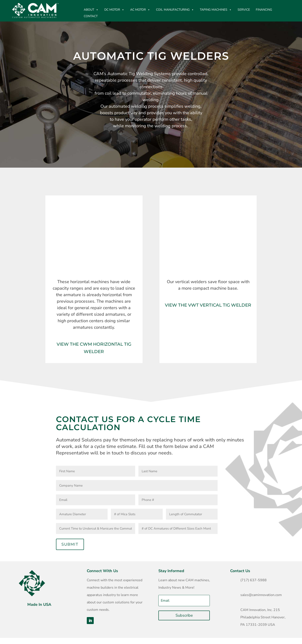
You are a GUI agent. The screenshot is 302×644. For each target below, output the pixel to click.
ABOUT (91, 10)
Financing (264, 10)
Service (244, 10)
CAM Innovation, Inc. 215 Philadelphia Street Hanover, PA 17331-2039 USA (263, 617)
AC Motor (140, 10)
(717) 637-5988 (254, 580)
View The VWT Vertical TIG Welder (208, 305)
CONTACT (91, 16)
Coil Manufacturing (175, 10)
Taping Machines (216, 10)
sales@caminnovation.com (261, 595)
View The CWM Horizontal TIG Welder (94, 348)
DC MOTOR (114, 10)
